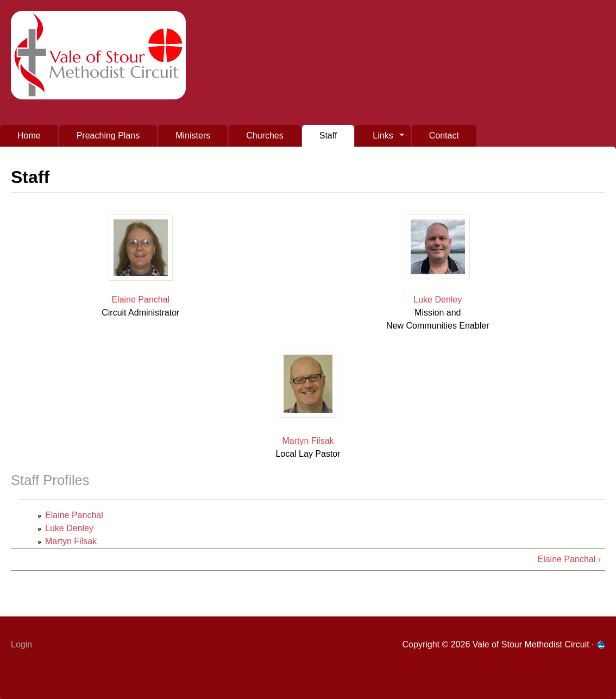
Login (21, 644)
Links (379, 139)
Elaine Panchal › (569, 559)
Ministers (193, 136)
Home (29, 136)
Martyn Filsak (308, 441)
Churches (265, 136)
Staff (328, 136)
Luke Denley (438, 300)
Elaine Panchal (140, 300)
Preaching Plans (108, 136)
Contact (444, 136)
